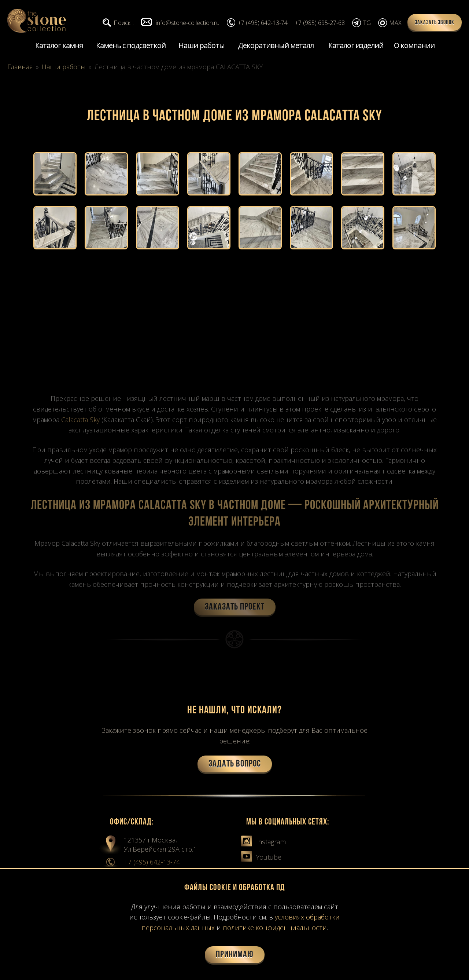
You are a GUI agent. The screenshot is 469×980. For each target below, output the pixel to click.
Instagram (263, 842)
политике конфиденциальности (275, 928)
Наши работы (202, 45)
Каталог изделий (356, 45)
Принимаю (235, 955)
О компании (414, 45)
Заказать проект (235, 607)
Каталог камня (59, 45)
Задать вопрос (235, 764)
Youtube (261, 857)
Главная (20, 67)
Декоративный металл (276, 45)
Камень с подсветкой (131, 45)
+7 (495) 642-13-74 (152, 862)
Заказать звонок (435, 23)
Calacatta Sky (80, 420)
